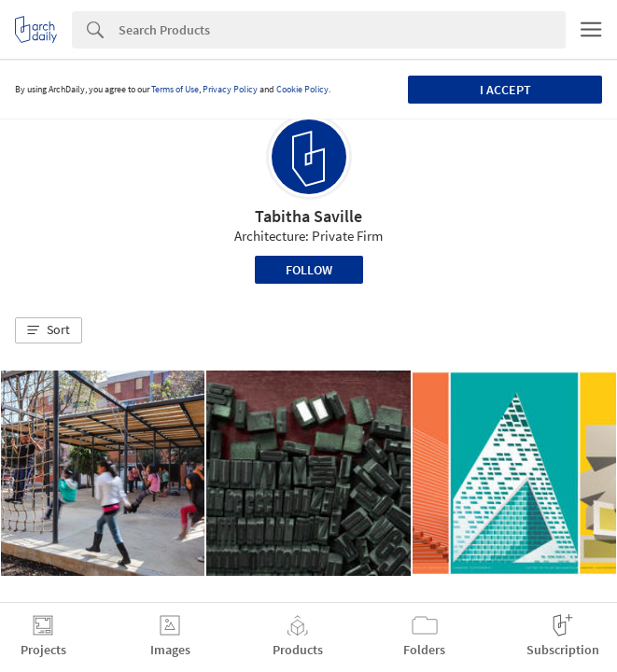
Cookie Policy (302, 89)
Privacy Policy (230, 89)
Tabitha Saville (308, 216)
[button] (49, 330)
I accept (505, 90)
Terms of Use (175, 89)
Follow (309, 270)
